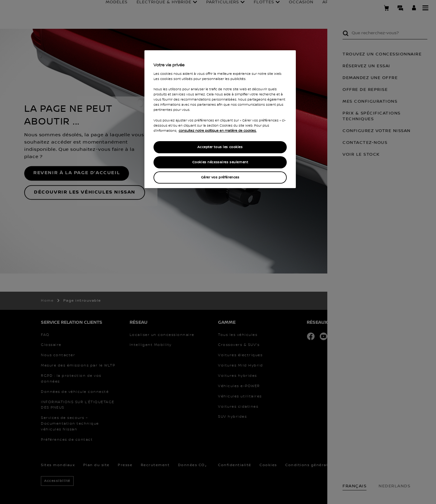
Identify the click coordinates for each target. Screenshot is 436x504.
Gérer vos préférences (220, 177)
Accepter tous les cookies (220, 147)
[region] (220, 119)
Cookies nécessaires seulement (220, 162)
